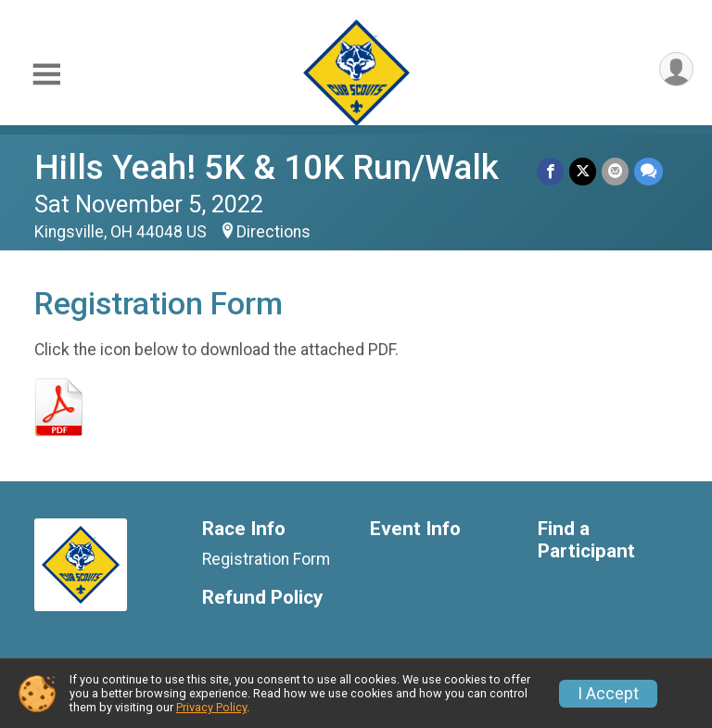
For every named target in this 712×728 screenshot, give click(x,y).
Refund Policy (262, 598)
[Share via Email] (615, 171)
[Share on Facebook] (550, 171)
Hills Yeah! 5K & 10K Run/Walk (267, 167)
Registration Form (266, 559)
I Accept (608, 694)
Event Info (415, 529)
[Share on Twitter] (583, 171)
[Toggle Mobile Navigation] (46, 75)
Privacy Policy (211, 707)
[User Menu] (676, 69)
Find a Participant (586, 540)
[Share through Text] (648, 171)
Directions (273, 232)
